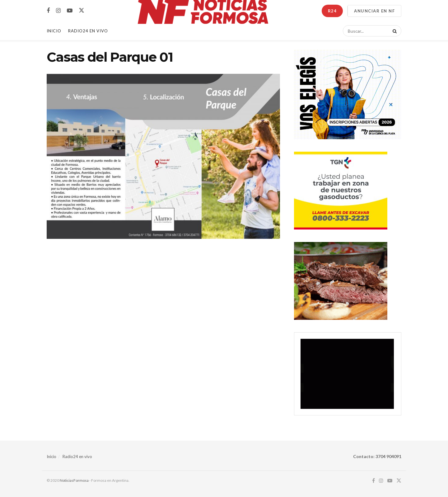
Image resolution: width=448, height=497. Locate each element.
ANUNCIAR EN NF (374, 11)
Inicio (54, 31)
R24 (332, 11)
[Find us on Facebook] (48, 11)
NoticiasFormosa (74, 480)
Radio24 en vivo (77, 457)
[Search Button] (394, 31)
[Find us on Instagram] (58, 11)
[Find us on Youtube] (70, 11)
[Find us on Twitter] (82, 11)
